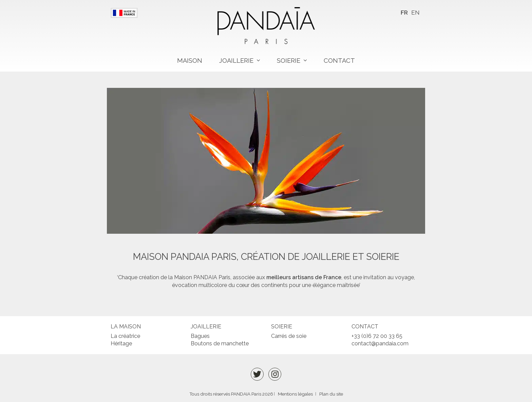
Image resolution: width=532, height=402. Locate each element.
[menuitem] (404, 13)
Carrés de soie (289, 336)
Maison (190, 61)
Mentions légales (295, 394)
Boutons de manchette (220, 343)
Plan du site (331, 394)
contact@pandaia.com (380, 343)
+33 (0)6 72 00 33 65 (377, 336)
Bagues (200, 336)
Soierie (289, 61)
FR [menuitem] (404, 12)
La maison (126, 327)
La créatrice (125, 336)
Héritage (121, 343)
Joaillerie (236, 61)
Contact (339, 61)
